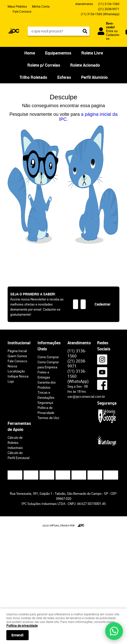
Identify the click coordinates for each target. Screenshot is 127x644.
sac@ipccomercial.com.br (86, 396)
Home (30, 53)
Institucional (19, 343)
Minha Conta (41, 6)
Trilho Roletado (33, 77)
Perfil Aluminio (94, 77)
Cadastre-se (113, 37)
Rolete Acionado (85, 65)
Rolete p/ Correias (44, 65)
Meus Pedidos (17, 6)
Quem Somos (17, 356)
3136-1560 (109, 4)
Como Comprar (48, 357)
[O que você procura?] (85, 31)
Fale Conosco (22, 11)
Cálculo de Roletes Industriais (15, 443)
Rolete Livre (92, 53)
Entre (110, 31)
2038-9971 (109, 9)
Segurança (45, 403)
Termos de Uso (48, 418)
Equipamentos (58, 53)
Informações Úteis (49, 346)
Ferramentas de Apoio (19, 426)
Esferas (64, 77)
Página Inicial (17, 351)
